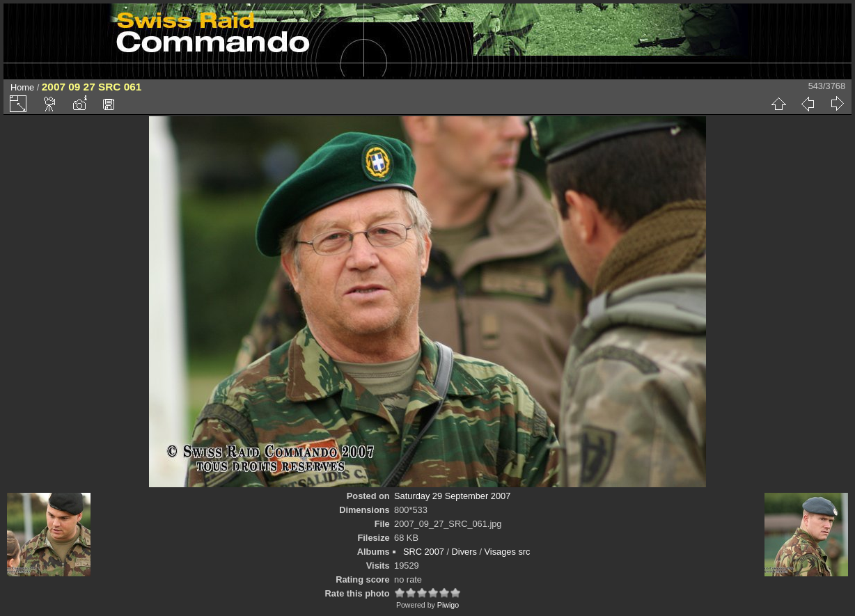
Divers (464, 552)
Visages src (508, 552)
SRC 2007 (424, 552)
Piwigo (448, 605)
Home (22, 87)
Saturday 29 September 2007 (452, 496)
